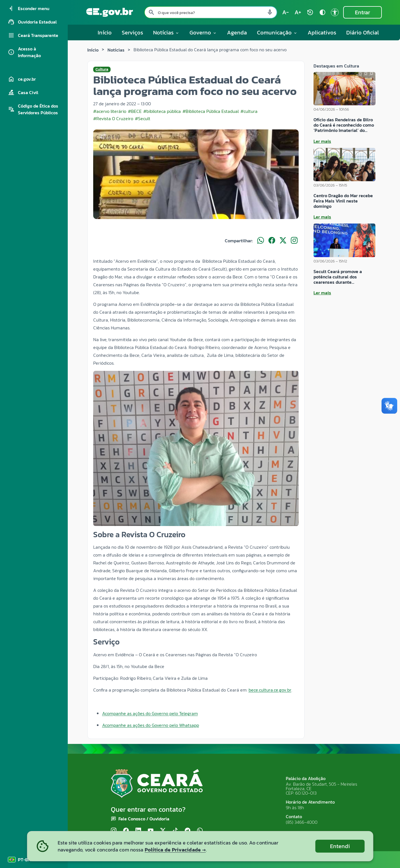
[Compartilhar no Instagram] (294, 241)
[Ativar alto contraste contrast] (322, 12)
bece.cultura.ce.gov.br (270, 690)
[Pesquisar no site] (211, 12)
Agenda (237, 32)
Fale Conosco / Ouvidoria (144, 819)
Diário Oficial (363, 32)
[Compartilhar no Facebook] (272, 241)
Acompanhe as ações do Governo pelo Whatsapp (151, 725)
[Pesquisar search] (151, 12)
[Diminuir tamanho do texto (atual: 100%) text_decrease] (286, 12)
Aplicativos (322, 32)
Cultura (102, 69)
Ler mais (322, 141)
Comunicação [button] (277, 32)
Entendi (340, 846)
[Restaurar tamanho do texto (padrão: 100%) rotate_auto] (310, 12)
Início (105, 32)
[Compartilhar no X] (283, 241)
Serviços (132, 32)
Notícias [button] (166, 32)
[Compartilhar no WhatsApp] (261, 241)
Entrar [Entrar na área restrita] (362, 12)
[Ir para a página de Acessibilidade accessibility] (335, 12)
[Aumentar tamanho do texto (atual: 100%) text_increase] (298, 12)
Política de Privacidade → (175, 850)
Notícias (116, 50)
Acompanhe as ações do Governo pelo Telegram (150, 713)
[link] (270, 690)
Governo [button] (203, 32)
